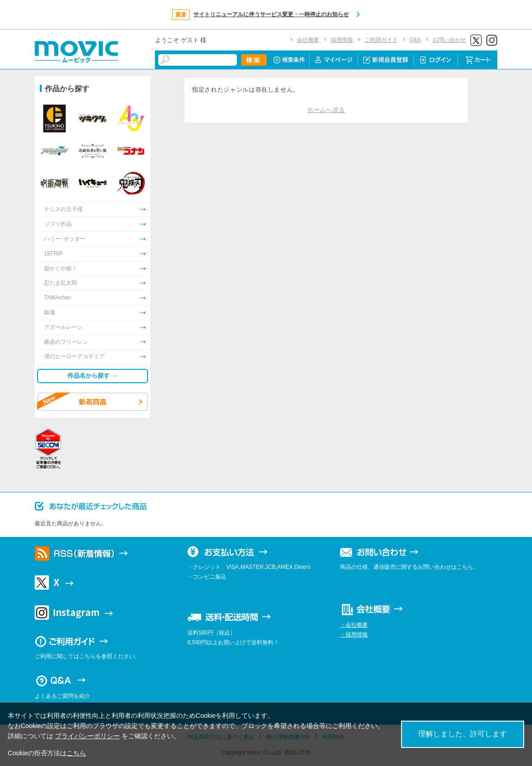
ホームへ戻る (326, 110)
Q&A (415, 40)
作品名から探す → (93, 376)
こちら (76, 753)
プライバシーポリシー (87, 736)
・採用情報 (354, 635)
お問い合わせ (449, 40)
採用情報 (342, 40)
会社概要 (308, 40)
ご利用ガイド (381, 40)
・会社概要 (354, 625)
